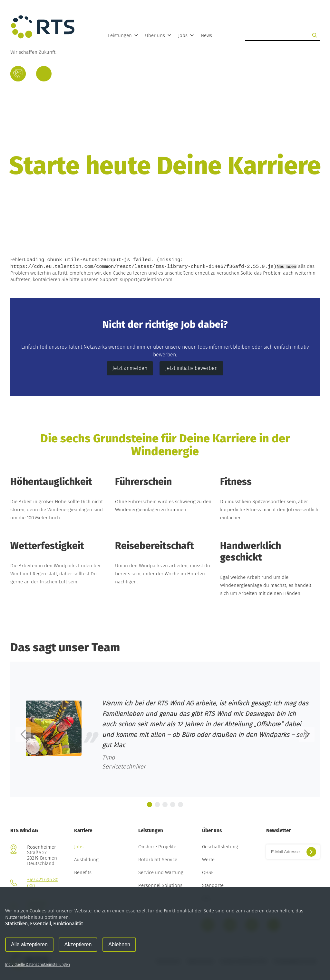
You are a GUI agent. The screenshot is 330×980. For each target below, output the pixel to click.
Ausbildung (86, 860)
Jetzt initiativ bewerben (191, 368)
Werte (208, 860)
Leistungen (123, 35)
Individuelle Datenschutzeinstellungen (38, 965)
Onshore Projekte (157, 847)
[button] (23, 734)
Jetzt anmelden (130, 368)
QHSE (208, 873)
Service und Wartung (161, 873)
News (206, 35)
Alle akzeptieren (29, 944)
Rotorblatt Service (158, 860)
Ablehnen (119, 944)
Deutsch (44, 75)
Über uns (158, 35)
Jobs (186, 35)
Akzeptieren (78, 944)
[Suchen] (315, 35)
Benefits (83, 873)
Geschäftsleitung (220, 847)
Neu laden (286, 267)
